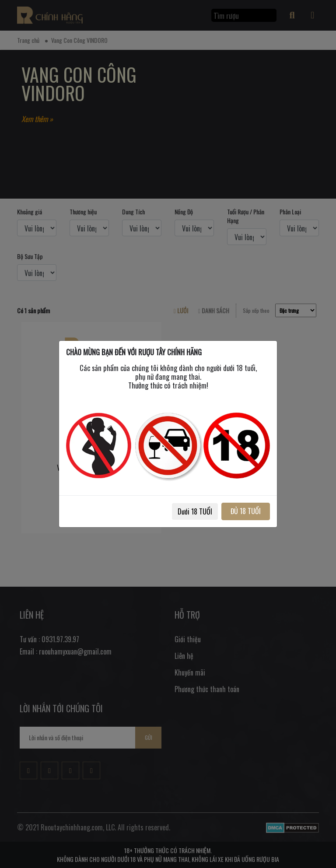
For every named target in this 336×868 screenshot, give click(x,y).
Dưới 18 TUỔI (195, 511)
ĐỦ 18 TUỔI (246, 511)
